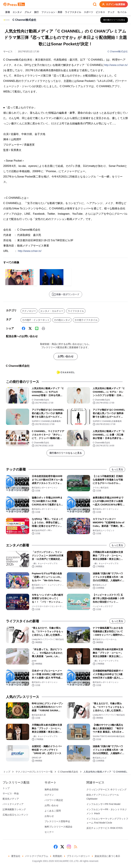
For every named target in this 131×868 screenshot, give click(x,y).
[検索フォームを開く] (95, 4)
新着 (8, 12)
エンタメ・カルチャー (52, 311)
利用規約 (57, 856)
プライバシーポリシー (78, 856)
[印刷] (43, 328)
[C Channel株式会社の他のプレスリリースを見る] (114, 20)
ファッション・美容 (52, 12)
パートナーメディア (13, 804)
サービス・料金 (11, 793)
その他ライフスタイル (86, 320)
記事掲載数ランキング (14, 809)
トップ (7, 772)
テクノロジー (29, 311)
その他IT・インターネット (36, 320)
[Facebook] (24, 328)
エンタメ (17, 12)
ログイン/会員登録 (114, 4)
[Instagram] (69, 847)
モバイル (122, 12)
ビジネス (100, 12)
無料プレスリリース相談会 (58, 827)
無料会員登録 (52, 789)
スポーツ (88, 12)
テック (111, 12)
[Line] (37, 328)
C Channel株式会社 (118, 51)
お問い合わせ (66, 356)
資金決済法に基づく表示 (107, 856)
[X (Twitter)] (30, 328)
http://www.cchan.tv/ (116, 65)
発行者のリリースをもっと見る (66, 453)
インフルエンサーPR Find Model (103, 804)
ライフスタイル (73, 12)
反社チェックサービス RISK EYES (105, 828)
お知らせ (49, 816)
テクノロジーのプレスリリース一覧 (34, 772)
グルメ (28, 12)
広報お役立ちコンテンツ (15, 815)
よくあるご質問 (53, 811)
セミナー (49, 832)
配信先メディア (11, 799)
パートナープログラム (37, 856)
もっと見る (117, 469)
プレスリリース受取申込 (57, 821)
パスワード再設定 (54, 800)
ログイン (49, 795)
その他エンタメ (62, 320)
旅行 (36, 12)
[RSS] (76, 847)
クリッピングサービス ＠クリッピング (106, 789)
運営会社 (16, 856)
